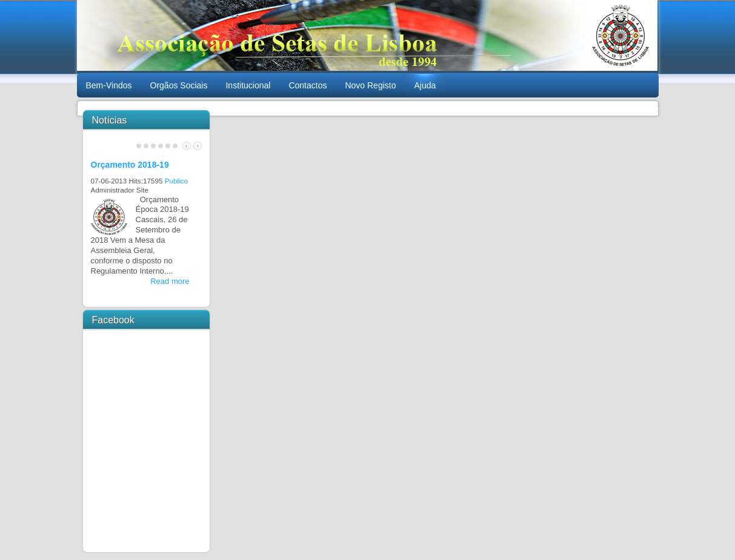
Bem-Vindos (109, 85)
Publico (176, 181)
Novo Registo (370, 85)
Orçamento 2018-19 (130, 165)
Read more (170, 281)
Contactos (308, 85)
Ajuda (425, 85)
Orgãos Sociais (179, 85)
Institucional (248, 85)
